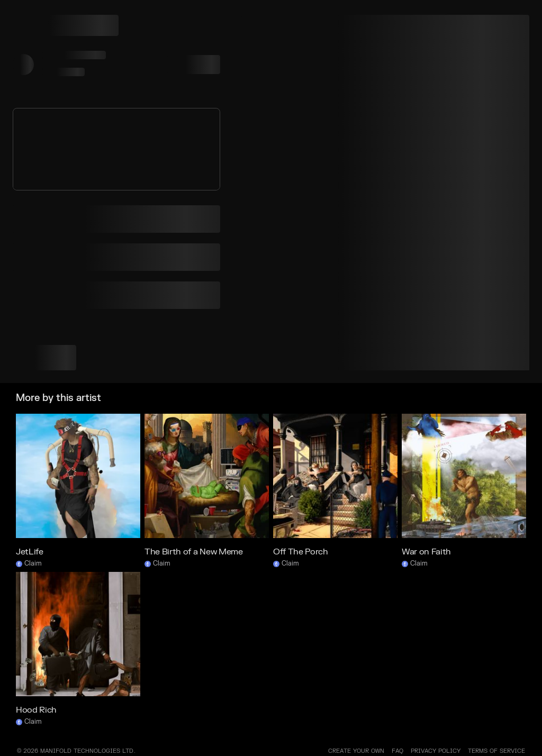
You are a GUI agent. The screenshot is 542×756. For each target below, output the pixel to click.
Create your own (356, 751)
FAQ (398, 751)
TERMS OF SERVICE (496, 751)
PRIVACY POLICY (436, 751)
